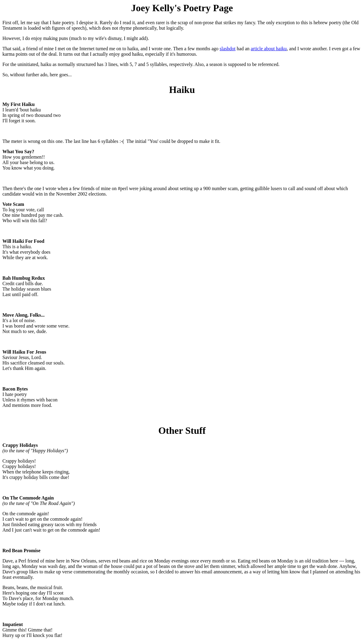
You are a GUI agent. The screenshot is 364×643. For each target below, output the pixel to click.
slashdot (228, 49)
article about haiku (269, 49)
